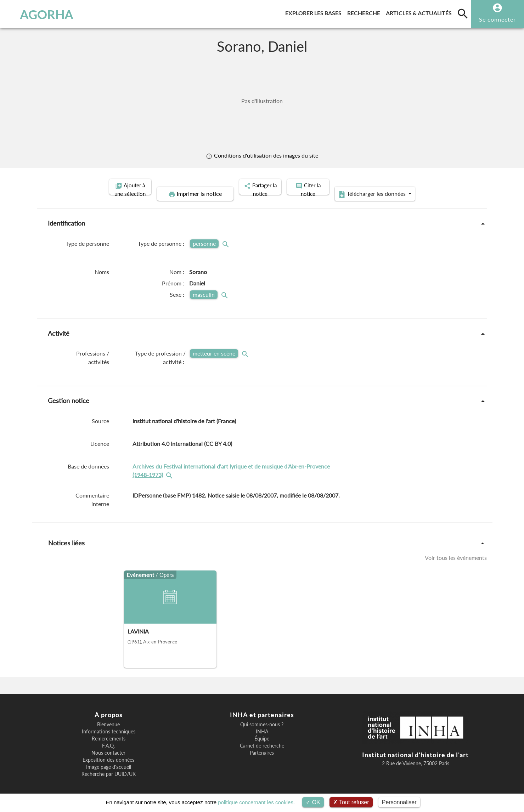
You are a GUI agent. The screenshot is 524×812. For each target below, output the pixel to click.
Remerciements (109, 731)
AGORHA (42, 14)
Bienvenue (108, 717)
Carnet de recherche (262, 738)
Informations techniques (109, 724)
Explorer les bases (315, 12)
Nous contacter (108, 745)
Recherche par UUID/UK (109, 766)
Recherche (365, 12)
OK (313, 802)
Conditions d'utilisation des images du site (262, 155)
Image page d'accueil (109, 759)
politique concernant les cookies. (256, 802)
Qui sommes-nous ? (262, 717)
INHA (262, 724)
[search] (463, 13)
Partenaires (262, 745)
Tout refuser (351, 802)
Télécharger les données (424, 186)
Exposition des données (108, 752)
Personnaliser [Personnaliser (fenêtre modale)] (399, 802)
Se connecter (497, 19)
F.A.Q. (108, 738)
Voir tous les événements (456, 549)
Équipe (262, 731)
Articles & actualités (420, 12)
